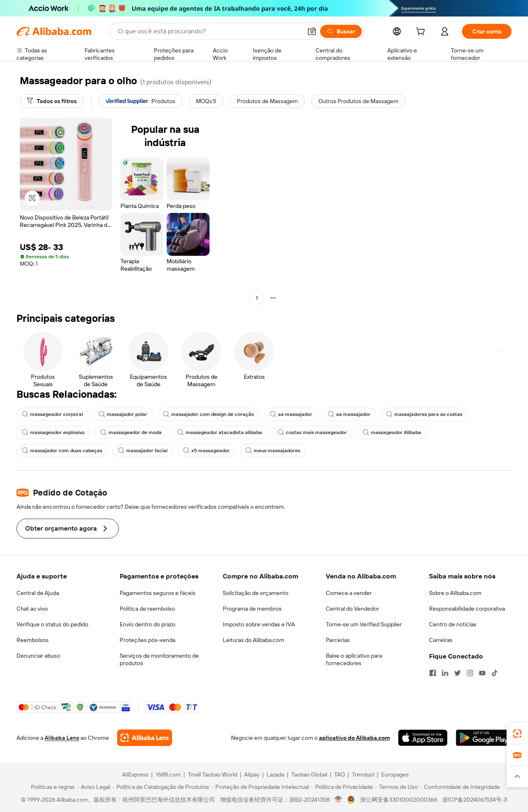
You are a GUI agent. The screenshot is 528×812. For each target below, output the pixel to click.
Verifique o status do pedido (52, 624)
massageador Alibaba (392, 432)
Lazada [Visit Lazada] (275, 774)
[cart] (422, 33)
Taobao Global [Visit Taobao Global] (309, 774)
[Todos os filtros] (52, 101)
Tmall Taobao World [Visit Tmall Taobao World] (212, 774)
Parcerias (338, 640)
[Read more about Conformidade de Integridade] (460, 787)
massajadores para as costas (424, 414)
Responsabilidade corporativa (467, 609)
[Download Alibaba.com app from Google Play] (484, 738)
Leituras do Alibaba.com (253, 640)
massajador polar (123, 414)
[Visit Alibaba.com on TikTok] (495, 673)
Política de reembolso (147, 609)
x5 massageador (206, 451)
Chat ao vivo (32, 609)
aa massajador (291, 414)
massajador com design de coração (209, 414)
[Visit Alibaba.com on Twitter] (457, 673)
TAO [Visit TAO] (339, 774)
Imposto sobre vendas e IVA (259, 624)
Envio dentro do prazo (147, 624)
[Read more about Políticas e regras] (52, 787)
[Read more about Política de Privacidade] (342, 787)
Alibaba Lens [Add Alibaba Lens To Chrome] (62, 738)
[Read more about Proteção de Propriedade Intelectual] (260, 787)
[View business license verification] (338, 800)
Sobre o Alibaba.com (455, 593)
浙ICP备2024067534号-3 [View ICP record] (475, 800)
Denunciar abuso (38, 656)
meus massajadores (273, 451)
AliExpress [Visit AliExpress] (135, 774)
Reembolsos (33, 640)
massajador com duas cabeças (62, 451)
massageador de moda (131, 432)
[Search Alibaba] (209, 31)
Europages (395, 774)
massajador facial (143, 451)
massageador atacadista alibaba (220, 432)
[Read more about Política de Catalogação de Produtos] (161, 787)
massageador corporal (52, 414)
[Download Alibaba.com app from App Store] (423, 738)
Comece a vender (349, 593)
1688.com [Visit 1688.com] (168, 774)
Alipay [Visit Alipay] (252, 774)
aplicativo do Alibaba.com (354, 738)
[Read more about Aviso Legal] (94, 787)
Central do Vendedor (352, 609)
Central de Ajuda (38, 593)
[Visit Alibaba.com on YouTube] (482, 673)
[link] (517, 734)
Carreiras (441, 640)
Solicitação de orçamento (256, 593)
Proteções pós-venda (147, 640)
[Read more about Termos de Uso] (397, 787)
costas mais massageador (312, 432)
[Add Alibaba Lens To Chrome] (145, 738)
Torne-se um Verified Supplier (364, 624)
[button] (312, 31)
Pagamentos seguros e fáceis (158, 593)
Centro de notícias (453, 624)
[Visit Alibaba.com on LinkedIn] (445, 673)
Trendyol (363, 774)
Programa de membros (252, 609)
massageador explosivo (53, 432)
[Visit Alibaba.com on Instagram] (470, 673)
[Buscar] (341, 31)
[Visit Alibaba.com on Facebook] (433, 673)
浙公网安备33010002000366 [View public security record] (399, 800)
